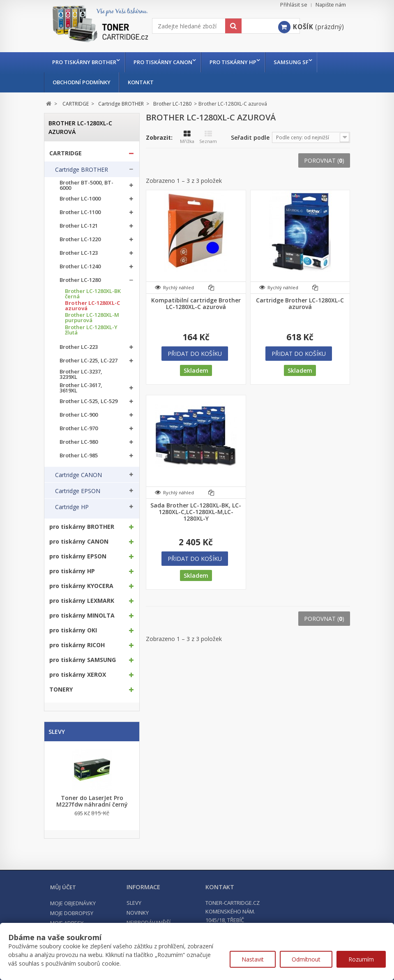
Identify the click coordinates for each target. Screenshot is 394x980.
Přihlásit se (294, 5)
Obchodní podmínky (82, 82)
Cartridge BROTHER (82, 170)
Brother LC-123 (79, 253)
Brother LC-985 (79, 455)
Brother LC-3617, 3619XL (81, 388)
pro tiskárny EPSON (78, 556)
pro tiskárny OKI (73, 630)
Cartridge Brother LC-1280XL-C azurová (300, 304)
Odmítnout (306, 959)
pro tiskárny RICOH (77, 645)
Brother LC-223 (79, 347)
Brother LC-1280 (80, 280)
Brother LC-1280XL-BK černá (93, 294)
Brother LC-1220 (80, 239)
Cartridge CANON (78, 475)
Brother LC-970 (79, 428)
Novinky (138, 913)
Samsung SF (297, 62)
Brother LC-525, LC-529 (89, 401)
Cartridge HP (72, 507)
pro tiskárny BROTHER (84, 62)
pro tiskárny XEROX (78, 675)
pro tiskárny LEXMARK (82, 601)
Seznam (208, 137)
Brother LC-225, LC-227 (89, 361)
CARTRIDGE (66, 153)
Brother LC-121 (79, 226)
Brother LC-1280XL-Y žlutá (91, 330)
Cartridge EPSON (78, 491)
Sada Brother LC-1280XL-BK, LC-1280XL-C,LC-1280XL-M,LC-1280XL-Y (196, 512)
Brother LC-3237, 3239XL (81, 374)
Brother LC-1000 (80, 199)
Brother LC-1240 (80, 266)
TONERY (61, 689)
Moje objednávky (73, 903)
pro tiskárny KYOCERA (81, 586)
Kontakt (141, 82)
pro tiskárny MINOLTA (82, 616)
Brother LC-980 (79, 442)
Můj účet (63, 887)
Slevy (57, 732)
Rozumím (361, 959)
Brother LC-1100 (80, 212)
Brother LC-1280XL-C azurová (92, 306)
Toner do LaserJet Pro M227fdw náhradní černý (92, 801)
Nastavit (253, 959)
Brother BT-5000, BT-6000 (86, 185)
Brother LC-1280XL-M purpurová (92, 318)
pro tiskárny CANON (165, 62)
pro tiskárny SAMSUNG (83, 660)
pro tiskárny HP (237, 62)
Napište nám (331, 5)
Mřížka (187, 137)
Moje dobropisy (72, 913)
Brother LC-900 (79, 415)
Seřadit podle (250, 137)
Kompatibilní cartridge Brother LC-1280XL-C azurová (196, 304)
